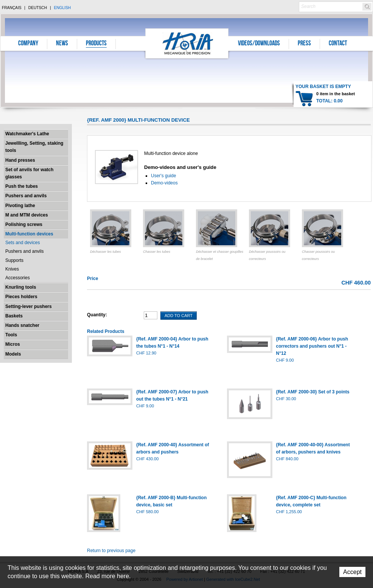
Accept (352, 572)
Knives (12, 269)
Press (304, 44)
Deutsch (38, 8)
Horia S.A (187, 43)
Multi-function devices (29, 234)
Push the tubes (22, 186)
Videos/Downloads (259, 44)
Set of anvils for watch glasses (29, 173)
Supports (14, 260)
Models (13, 354)
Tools (11, 335)
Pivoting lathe (20, 206)
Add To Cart (179, 316)
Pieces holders (21, 297)
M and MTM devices (27, 215)
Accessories (18, 278)
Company (28, 44)
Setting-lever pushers (29, 306)
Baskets (14, 316)
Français (12, 8)
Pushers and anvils (26, 196)
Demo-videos (164, 183)
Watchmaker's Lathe (27, 134)
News (62, 44)
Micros (13, 344)
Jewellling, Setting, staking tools (34, 147)
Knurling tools (21, 287)
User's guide (163, 176)
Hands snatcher (22, 325)
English (62, 8)
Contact (338, 44)
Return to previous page (111, 551)
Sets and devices (23, 243)
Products (96, 44)
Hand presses (20, 160)
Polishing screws (24, 224)
